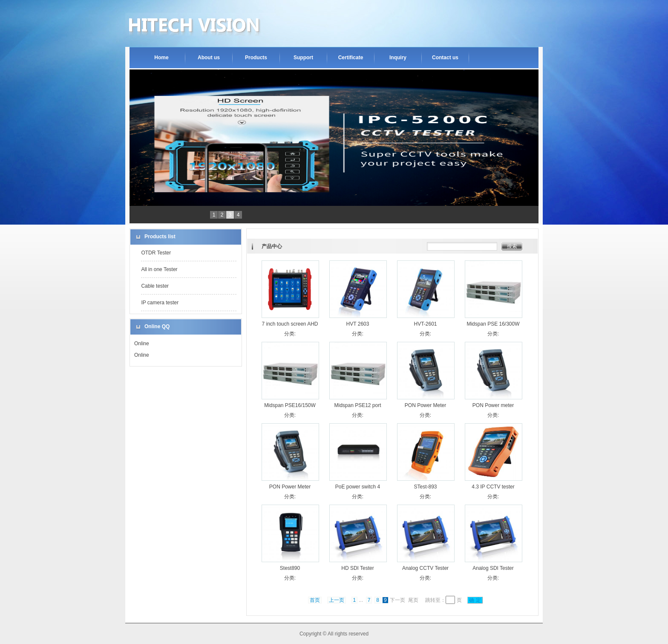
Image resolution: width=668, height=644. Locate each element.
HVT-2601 (425, 324)
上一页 (337, 600)
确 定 (475, 600)
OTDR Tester (156, 253)
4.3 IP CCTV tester (493, 487)
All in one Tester (159, 269)
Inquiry (398, 58)
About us (209, 58)
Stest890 (290, 568)
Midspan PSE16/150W (290, 405)
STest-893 (425, 487)
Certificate (351, 58)
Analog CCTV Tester (425, 568)
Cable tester (155, 286)
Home (161, 58)
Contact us (445, 58)
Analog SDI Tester (493, 568)
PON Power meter (493, 405)
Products (256, 58)
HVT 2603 (358, 324)
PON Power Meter (425, 405)
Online (142, 344)
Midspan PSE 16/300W (493, 324)
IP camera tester (160, 303)
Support (303, 58)
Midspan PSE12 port (357, 405)
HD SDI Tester (357, 568)
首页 (315, 600)
